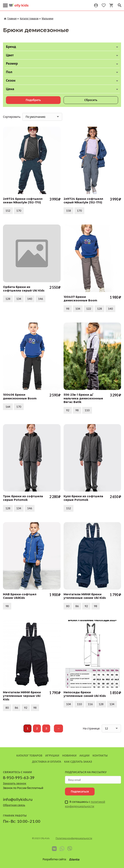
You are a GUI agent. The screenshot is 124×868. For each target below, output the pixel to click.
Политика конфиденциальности (74, 838)
